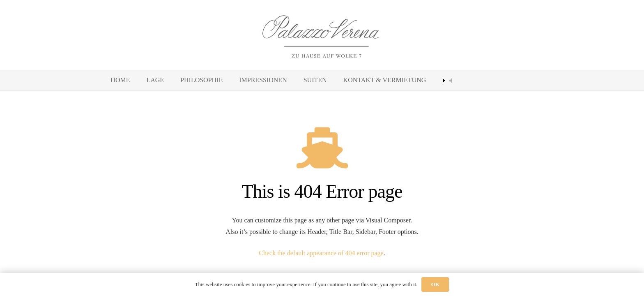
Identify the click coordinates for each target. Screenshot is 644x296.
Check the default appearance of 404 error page (321, 253)
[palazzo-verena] (322, 35)
